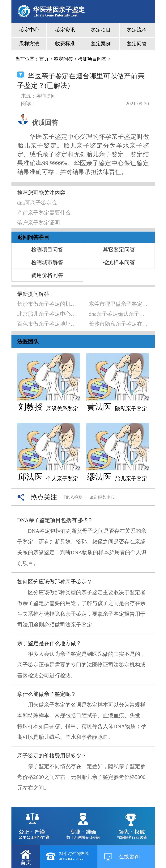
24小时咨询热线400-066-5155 (74, 856)
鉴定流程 (137, 30)
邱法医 (30, 477)
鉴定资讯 (65, 30)
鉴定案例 (101, 44)
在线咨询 (129, 857)
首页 (44, 59)
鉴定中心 (29, 30)
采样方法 (29, 44)
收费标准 (65, 44)
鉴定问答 (137, 44)
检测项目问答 (92, 59)
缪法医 (99, 477)
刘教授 (30, 407)
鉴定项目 (101, 30)
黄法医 (99, 407)
